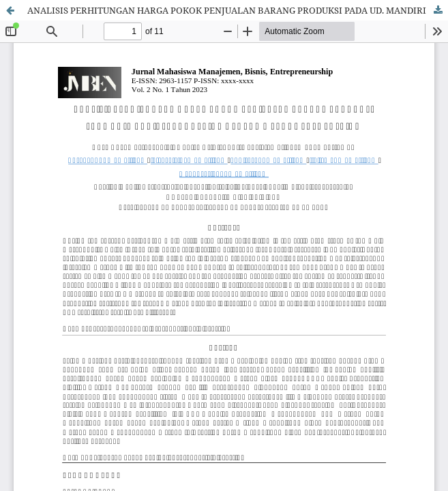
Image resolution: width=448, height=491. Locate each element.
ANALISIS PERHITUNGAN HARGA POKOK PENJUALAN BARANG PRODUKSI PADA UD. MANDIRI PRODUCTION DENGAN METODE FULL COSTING (238, 10)
